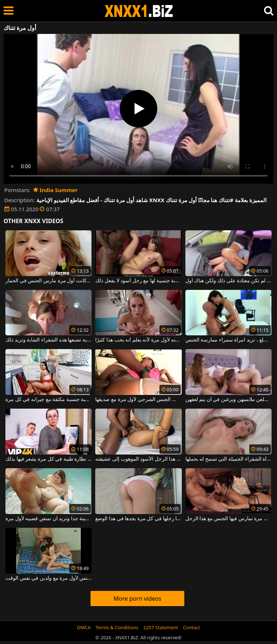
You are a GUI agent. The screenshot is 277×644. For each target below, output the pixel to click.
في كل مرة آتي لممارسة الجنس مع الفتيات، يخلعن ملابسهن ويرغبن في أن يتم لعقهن (228, 400)
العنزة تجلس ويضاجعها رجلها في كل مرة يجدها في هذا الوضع (138, 519)
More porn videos (137, 599)
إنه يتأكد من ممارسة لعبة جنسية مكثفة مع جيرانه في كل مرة (49, 400)
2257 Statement (161, 627)
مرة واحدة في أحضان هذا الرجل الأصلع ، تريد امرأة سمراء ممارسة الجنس (228, 340)
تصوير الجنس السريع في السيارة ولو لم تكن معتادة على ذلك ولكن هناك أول (228, 281)
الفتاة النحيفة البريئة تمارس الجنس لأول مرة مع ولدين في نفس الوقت (49, 578)
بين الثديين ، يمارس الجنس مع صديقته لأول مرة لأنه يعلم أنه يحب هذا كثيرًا (138, 340)
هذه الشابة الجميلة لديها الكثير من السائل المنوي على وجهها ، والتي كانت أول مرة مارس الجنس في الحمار (49, 281)
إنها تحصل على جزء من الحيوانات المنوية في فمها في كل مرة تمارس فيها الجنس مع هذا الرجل (228, 519)
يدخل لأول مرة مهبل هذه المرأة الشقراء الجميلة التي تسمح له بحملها (228, 459)
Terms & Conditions (117, 627)
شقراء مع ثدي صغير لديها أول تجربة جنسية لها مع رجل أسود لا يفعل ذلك (138, 281)
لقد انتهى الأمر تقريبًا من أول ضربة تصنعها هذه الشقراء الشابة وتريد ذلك (49, 340)
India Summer (55, 190)
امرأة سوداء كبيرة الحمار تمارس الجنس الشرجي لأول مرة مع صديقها (138, 400)
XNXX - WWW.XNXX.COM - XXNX (139, 11)
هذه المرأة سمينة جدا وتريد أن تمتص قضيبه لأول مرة (49, 519)
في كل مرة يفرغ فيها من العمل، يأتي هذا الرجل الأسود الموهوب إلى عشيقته (138, 459)
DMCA (84, 627)
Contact (191, 627)
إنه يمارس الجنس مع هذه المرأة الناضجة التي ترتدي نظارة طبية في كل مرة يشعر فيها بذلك (49, 459)
